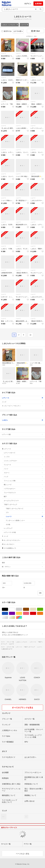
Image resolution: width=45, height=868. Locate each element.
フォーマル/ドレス (23, 493)
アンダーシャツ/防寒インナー (24, 521)
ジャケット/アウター (23, 461)
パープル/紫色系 (15, 613)
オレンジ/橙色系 (43, 613)
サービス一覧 (6, 844)
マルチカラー (22, 617)
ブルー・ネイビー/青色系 (8, 613)
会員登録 (38, 4)
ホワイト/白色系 (15, 609)
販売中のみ (7, 31)
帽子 (23, 497)
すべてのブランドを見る (23, 708)
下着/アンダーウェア (23, 505)
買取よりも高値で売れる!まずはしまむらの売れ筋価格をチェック (22, 634)
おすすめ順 (18, 31)
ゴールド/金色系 (15, 617)
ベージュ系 (36, 609)
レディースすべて (23, 453)
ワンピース (23, 465)
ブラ (24, 513)
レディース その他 (23, 532)
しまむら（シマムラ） (10, 25)
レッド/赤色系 (36, 613)
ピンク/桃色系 (29, 613)
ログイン (28, 4)
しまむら (22, 420)
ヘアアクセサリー (23, 489)
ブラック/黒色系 (8, 609)
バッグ (23, 477)
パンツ (23, 469)
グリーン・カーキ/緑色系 (43, 609)
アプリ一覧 (28, 844)
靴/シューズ (23, 485)
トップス (23, 457)
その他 (24, 524)
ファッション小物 (23, 481)
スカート (23, 473)
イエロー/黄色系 (22, 613)
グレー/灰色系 (22, 609)
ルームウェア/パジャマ (23, 501)
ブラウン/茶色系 (29, 609)
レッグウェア (23, 528)
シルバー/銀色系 (8, 617)
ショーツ (24, 25)
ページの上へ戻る (23, 854)
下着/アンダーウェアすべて (24, 509)
